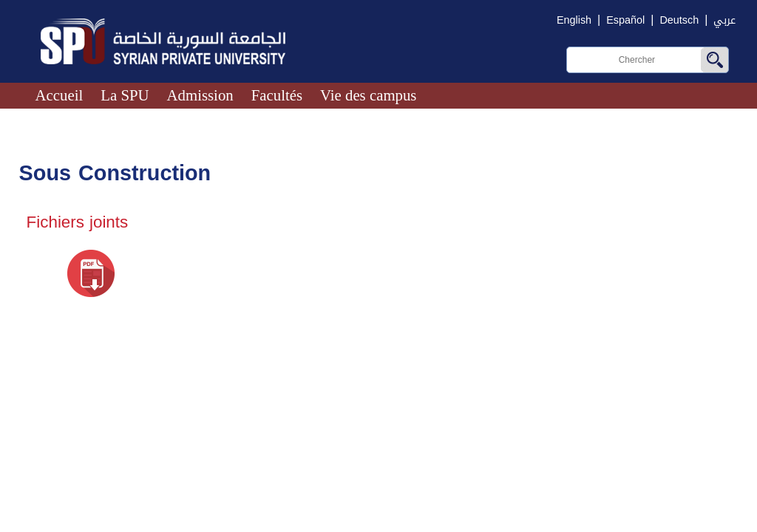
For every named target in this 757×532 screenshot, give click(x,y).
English (574, 20)
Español (625, 20)
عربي (724, 20)
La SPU (125, 95)
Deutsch (679, 20)
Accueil (60, 95)
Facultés (277, 95)
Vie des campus (368, 95)
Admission (200, 95)
